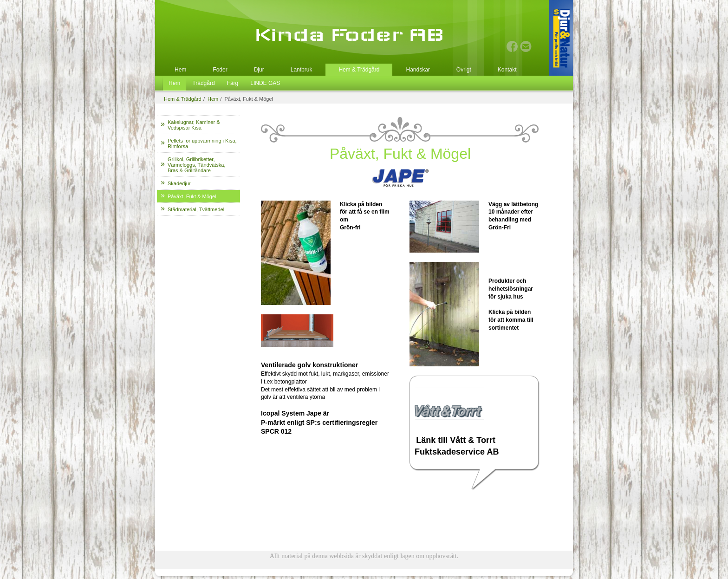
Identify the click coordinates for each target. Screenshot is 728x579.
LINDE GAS (265, 83)
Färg (233, 83)
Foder (220, 70)
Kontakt (507, 70)
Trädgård (203, 83)
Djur (259, 70)
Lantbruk (302, 70)
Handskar (418, 70)
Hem (180, 70)
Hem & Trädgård (359, 70)
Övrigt (464, 70)
